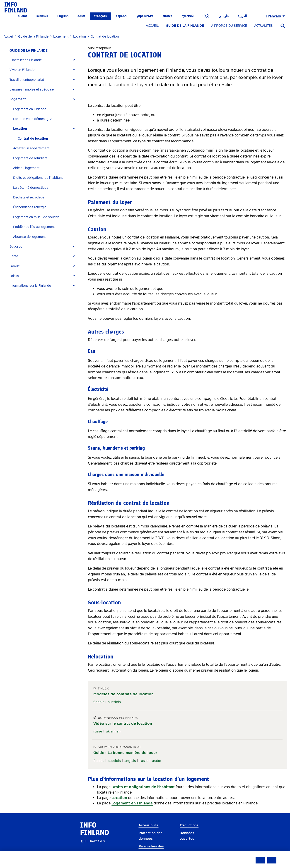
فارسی (224, 16)
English (63, 16)
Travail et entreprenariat (27, 80)
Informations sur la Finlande (30, 286)
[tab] (44, 60)
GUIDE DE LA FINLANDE (185, 26)
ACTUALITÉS (263, 26)
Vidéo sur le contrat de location (123, 724)
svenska (42, 16)
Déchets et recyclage (29, 197)
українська (145, 16)
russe (98, 731)
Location (20, 129)
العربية (242, 16)
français (100, 16)
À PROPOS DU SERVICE (229, 26)
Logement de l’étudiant (30, 158)
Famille (15, 266)
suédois (114, 702)
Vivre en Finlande (22, 70)
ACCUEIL (152, 26)
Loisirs (14, 276)
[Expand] (74, 60)
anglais (130, 761)
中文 (206, 16)
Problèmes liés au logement (34, 227)
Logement (18, 99)
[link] (16, 7)
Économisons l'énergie (30, 207)
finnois (99, 702)
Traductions (189, 825)
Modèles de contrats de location (123, 694)
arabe (157, 761)
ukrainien (113, 731)
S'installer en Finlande (26, 60)
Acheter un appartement (31, 148)
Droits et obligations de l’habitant (38, 178)
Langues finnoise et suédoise (32, 89)
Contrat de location (33, 139)
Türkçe (168, 16)
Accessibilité (149, 825)
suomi (23, 16)
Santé (14, 256)
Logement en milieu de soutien (36, 217)
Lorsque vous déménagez (32, 119)
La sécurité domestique (31, 188)
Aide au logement (26, 168)
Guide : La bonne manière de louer (125, 753)
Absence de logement (29, 237)
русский (187, 16)
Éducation (17, 247)
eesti (81, 16)
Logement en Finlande (30, 109)
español (122, 16)
